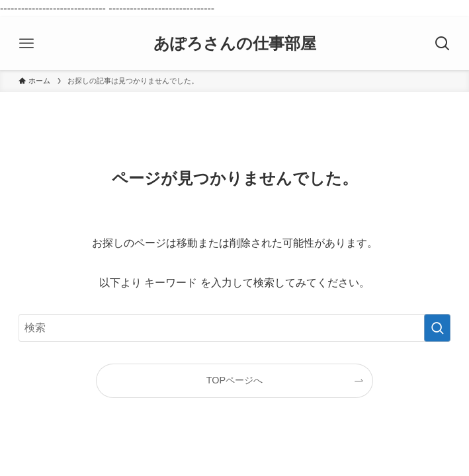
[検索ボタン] (443, 44)
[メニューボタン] (26, 44)
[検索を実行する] (437, 328)
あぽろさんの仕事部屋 (235, 44)
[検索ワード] (234, 328)
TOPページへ (234, 380)
